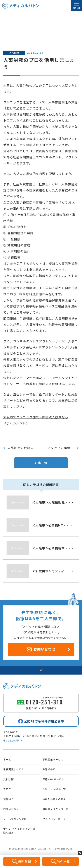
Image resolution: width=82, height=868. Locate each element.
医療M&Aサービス (53, 779)
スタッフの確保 (59, 448)
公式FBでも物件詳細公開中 (44, 721)
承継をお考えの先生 (54, 799)
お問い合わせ (11, 809)
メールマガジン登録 (15, 819)
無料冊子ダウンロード (56, 809)
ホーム (7, 759)
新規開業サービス (53, 759)
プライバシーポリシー (56, 819)
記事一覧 (41, 463)
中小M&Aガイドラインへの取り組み (19, 831)
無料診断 (8, 779)
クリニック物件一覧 (54, 789)
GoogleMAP (11, 740)
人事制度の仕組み (21, 448)
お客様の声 (49, 769)
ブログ (7, 789)
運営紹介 (8, 799)
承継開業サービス (14, 769)
